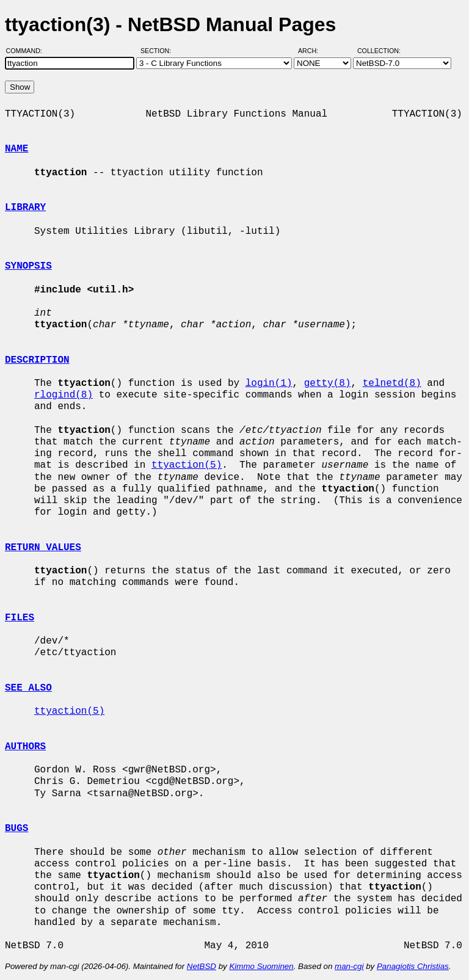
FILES (20, 618)
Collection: (379, 51)
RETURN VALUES (43, 548)
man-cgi (349, 966)
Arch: (314, 51)
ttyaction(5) (187, 465)
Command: (28, 51)
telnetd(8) (392, 383)
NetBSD (202, 966)
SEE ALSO (28, 688)
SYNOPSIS (28, 266)
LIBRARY (25, 208)
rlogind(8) (64, 395)
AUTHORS (25, 747)
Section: (158, 51)
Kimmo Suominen (261, 966)
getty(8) (328, 383)
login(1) (269, 383)
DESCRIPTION (37, 360)
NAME (16, 149)
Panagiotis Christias (413, 966)
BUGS (16, 829)
